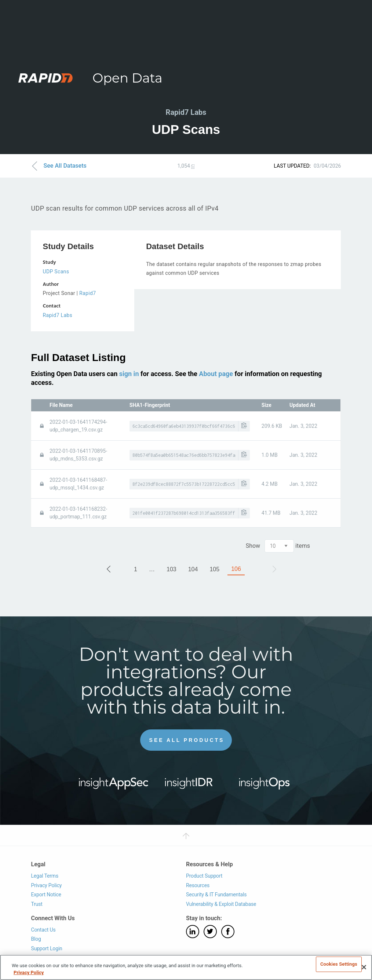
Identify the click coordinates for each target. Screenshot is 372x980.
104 (193, 569)
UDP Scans (56, 272)
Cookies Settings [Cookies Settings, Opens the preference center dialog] (339, 964)
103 (172, 569)
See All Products (187, 740)
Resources (198, 885)
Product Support (204, 876)
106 (236, 569)
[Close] (364, 967)
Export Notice (46, 895)
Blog (36, 939)
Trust (37, 904)
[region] (186, 967)
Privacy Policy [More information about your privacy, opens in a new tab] (29, 972)
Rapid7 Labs (57, 315)
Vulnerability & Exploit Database (221, 904)
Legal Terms (45, 876)
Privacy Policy (46, 885)
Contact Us (43, 929)
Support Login (46, 948)
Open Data (127, 78)
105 (214, 569)
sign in (129, 373)
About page (216, 373)
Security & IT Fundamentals (216, 895)
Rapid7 (87, 293)
